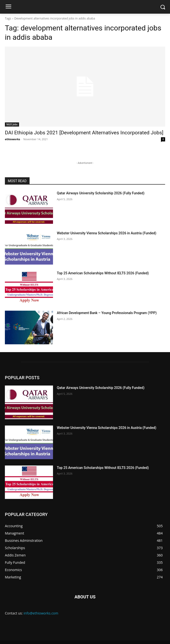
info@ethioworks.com (41, 613)
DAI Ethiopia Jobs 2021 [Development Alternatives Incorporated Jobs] (84, 133)
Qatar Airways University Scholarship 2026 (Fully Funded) (101, 193)
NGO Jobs (12, 124)
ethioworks (12, 139)
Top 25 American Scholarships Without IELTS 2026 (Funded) (103, 273)
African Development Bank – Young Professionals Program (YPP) (107, 313)
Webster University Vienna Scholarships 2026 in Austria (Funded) (107, 233)
